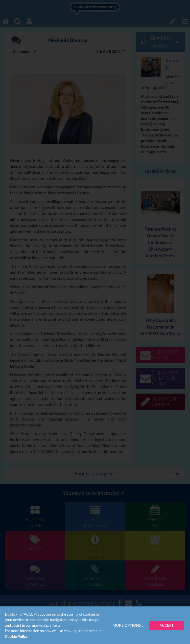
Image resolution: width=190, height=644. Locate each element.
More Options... (128, 625)
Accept (167, 625)
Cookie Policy (16, 636)
